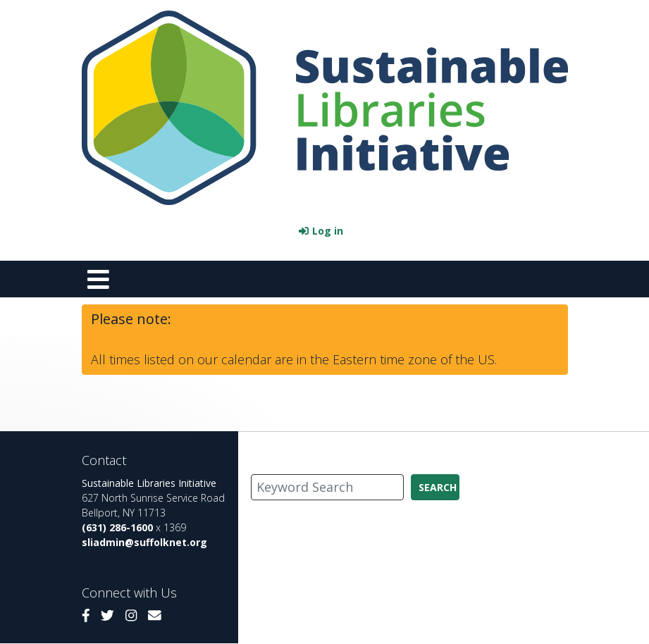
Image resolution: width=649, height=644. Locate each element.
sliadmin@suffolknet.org (144, 542)
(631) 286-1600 (117, 527)
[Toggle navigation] (99, 279)
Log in (328, 231)
